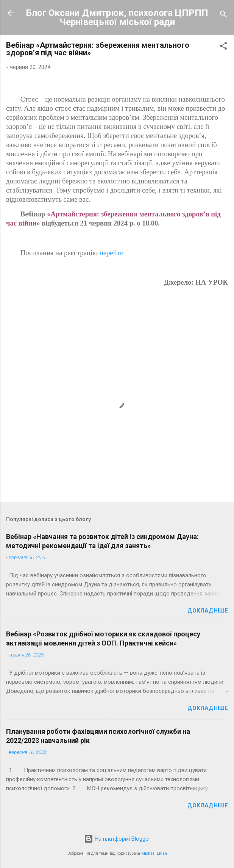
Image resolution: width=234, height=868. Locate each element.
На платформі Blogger (117, 839)
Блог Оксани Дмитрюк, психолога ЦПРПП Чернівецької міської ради (117, 17)
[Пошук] (223, 15)
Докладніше (208, 611)
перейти (112, 253)
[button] (223, 47)
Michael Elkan (154, 853)
